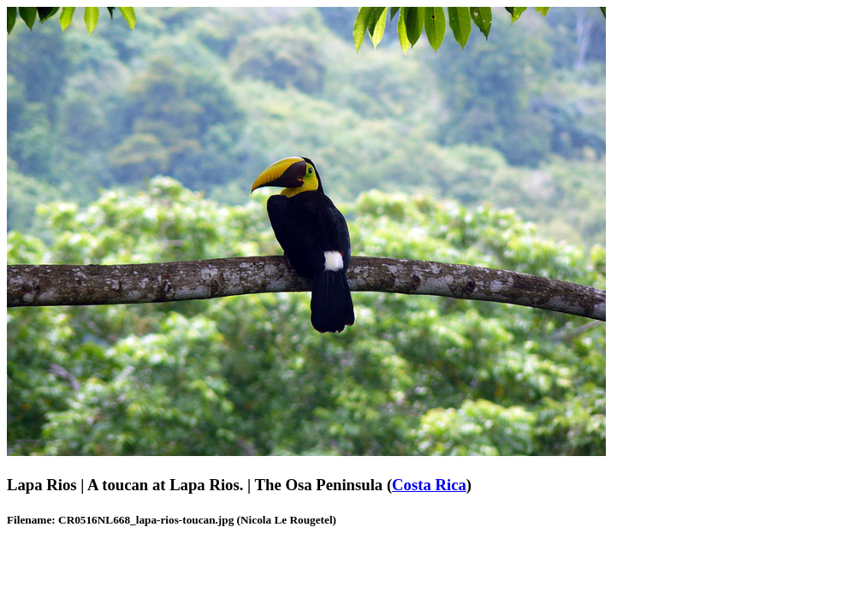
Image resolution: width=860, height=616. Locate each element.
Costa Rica (429, 485)
